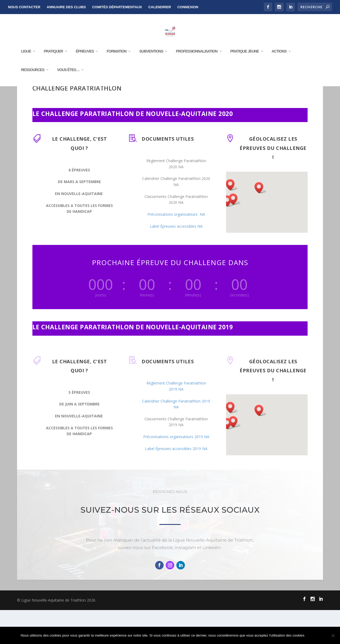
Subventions (151, 61)
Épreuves (85, 61)
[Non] (333, 636)
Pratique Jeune (245, 61)
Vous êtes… (68, 80)
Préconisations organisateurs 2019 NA (176, 471)
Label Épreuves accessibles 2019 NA (176, 483)
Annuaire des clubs (66, 7)
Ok (314, 635)
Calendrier (160, 7)
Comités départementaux (117, 7)
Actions (279, 61)
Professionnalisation (197, 61)
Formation (116, 61)
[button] (229, 235)
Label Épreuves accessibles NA (176, 260)
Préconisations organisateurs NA (176, 248)
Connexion (188, 7)
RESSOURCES (33, 80)
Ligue (26, 61)
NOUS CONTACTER (24, 7)
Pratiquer (53, 61)
